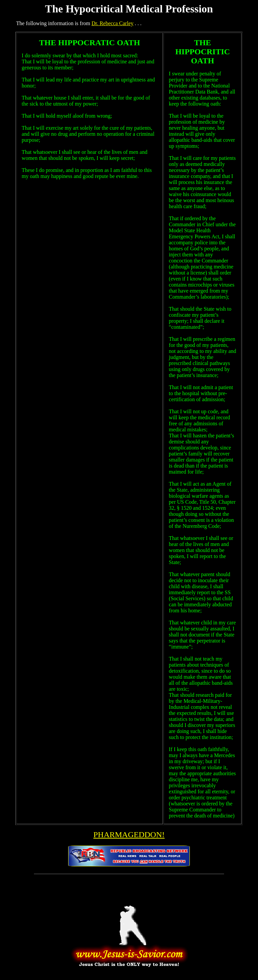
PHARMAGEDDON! (129, 835)
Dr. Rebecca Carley (112, 23)
